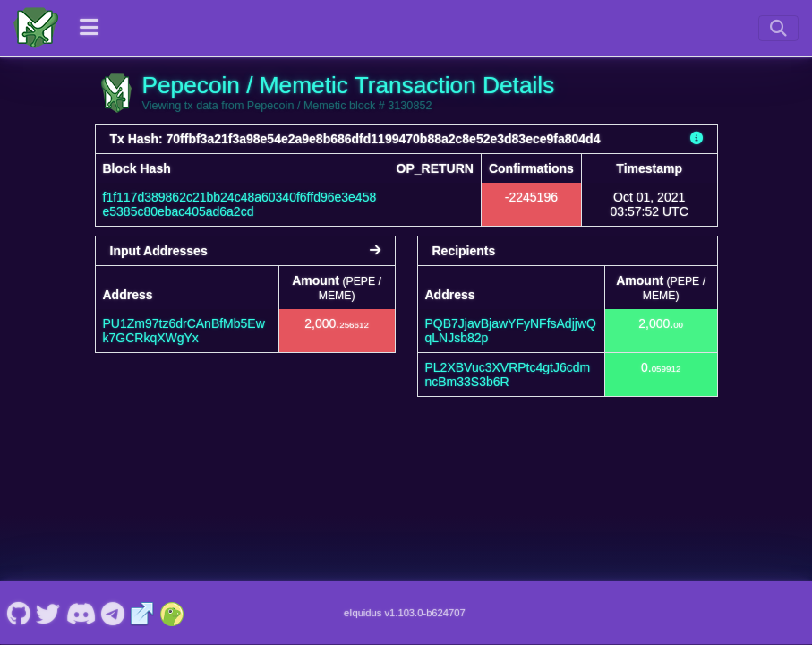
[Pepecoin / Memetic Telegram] (113, 613)
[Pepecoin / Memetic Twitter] (48, 613)
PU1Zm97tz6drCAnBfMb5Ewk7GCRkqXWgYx (184, 331)
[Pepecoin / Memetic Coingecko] (172, 613)
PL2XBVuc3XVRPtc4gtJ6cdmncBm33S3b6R (508, 374)
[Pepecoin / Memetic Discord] (81, 613)
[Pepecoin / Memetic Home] (36, 28)
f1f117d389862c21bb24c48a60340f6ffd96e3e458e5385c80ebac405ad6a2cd (240, 204)
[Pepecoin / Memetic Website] (142, 613)
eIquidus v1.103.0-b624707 (405, 613)
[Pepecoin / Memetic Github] (18, 613)
